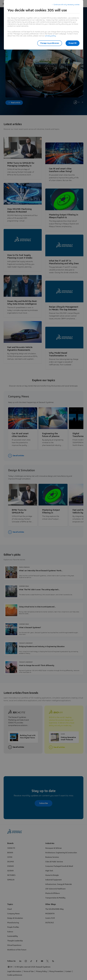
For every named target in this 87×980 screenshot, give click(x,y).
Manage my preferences (50, 43)
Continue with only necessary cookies (67, 5)
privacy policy (51, 36)
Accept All (73, 43)
